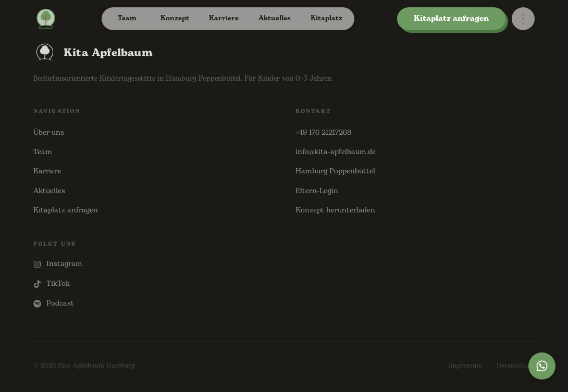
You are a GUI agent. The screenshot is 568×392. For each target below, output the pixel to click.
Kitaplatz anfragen (451, 18)
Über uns (49, 132)
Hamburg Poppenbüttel (335, 171)
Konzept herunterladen (335, 210)
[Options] (523, 19)
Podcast (54, 303)
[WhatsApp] (542, 366)
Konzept (175, 18)
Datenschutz (516, 366)
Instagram (58, 264)
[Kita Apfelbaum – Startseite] (46, 19)
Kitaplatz (326, 18)
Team (127, 18)
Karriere (224, 18)
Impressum (465, 366)
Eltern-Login (317, 191)
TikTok (52, 283)
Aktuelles (275, 18)
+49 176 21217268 (323, 132)
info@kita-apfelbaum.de (336, 152)
